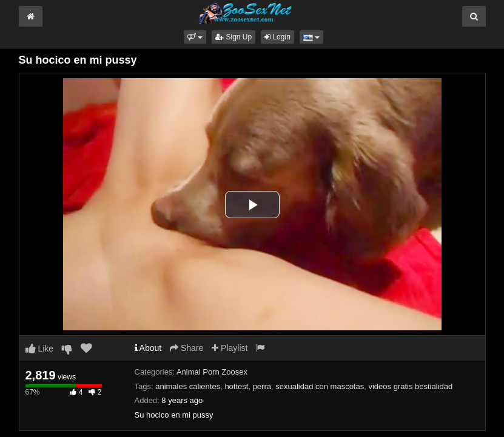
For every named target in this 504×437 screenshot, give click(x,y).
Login (277, 37)
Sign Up (234, 37)
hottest (236, 386)
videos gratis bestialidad (410, 386)
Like (40, 349)
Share (186, 348)
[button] (195, 37)
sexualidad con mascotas (320, 386)
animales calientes (188, 386)
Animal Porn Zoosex (212, 372)
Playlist (230, 348)
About (148, 348)
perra (262, 386)
